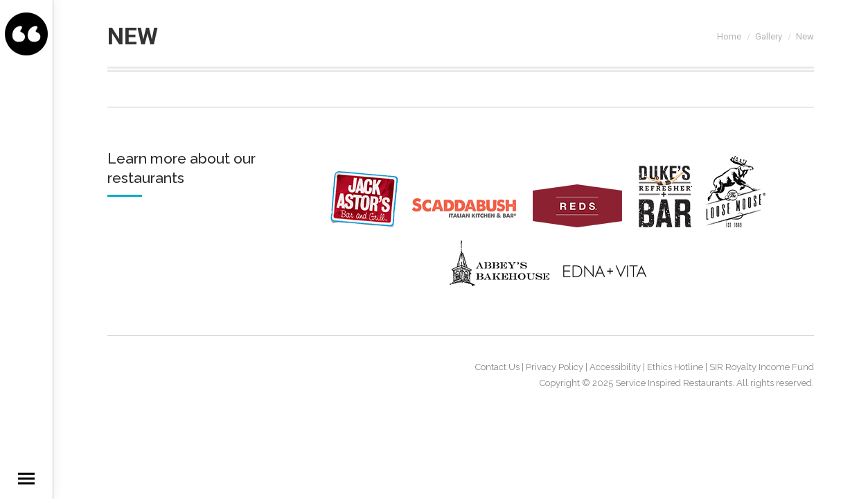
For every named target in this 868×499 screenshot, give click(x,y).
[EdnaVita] (604, 299)
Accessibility (615, 367)
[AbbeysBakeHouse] (499, 299)
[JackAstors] (370, 224)
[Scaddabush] (471, 224)
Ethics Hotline (675, 367)
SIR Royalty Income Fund (762, 367)
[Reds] (584, 224)
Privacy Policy (555, 367)
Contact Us (497, 367)
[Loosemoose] (741, 224)
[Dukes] (671, 224)
